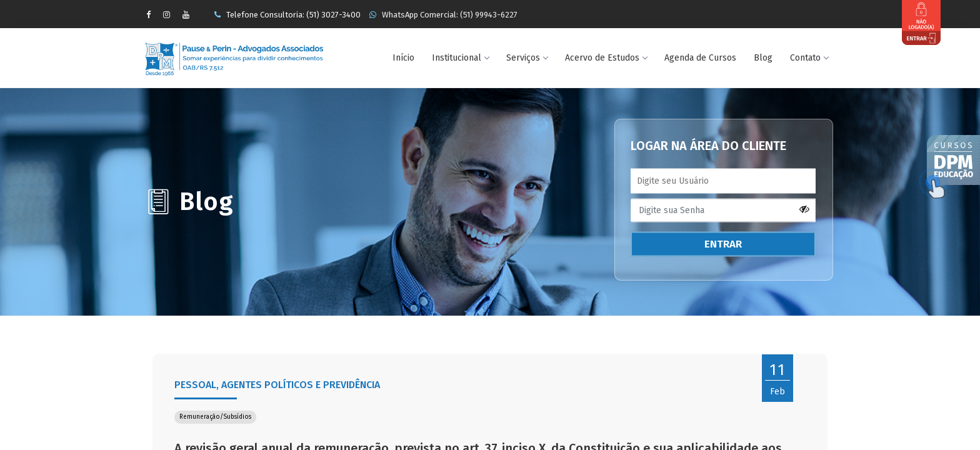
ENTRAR (723, 244)
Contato (809, 58)
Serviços (527, 58)
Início (403, 58)
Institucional (460, 58)
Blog (763, 58)
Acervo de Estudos (606, 58)
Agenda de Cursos (700, 58)
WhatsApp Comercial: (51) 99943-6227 (443, 15)
